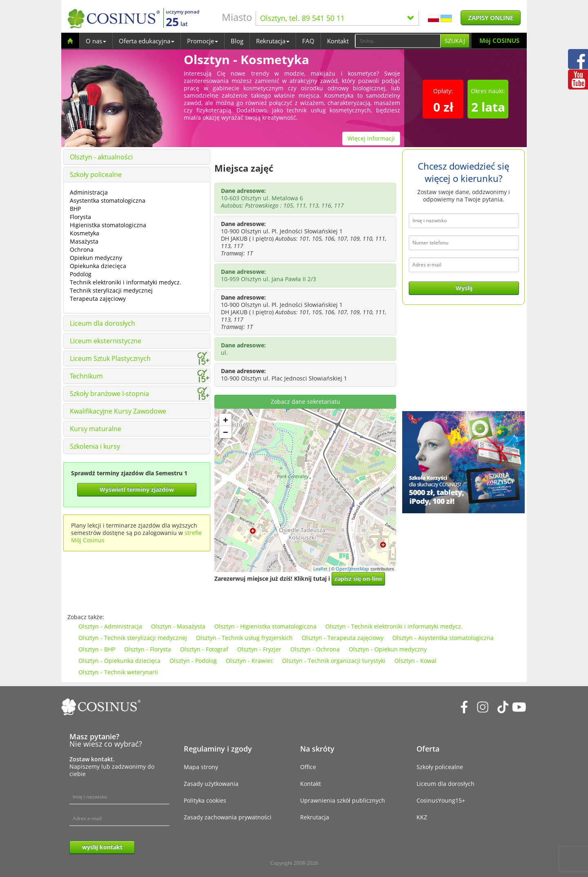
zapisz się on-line (358, 578)
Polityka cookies (205, 800)
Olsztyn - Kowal (415, 661)
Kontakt (338, 41)
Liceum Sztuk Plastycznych (110, 358)
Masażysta (84, 241)
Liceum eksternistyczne (106, 341)
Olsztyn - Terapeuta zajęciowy (343, 638)
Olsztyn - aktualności (101, 157)
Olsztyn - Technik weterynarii (118, 672)
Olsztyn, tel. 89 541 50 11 (337, 18)
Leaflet (320, 569)
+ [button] (226, 420)
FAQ (308, 41)
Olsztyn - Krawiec (249, 661)
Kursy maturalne (96, 429)
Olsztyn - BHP (97, 649)
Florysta (80, 217)
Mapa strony (201, 767)
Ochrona (82, 249)
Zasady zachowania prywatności (228, 817)
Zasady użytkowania (211, 784)
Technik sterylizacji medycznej (111, 290)
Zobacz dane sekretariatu (305, 402)
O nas (96, 41)
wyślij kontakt (102, 847)
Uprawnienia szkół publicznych (343, 800)
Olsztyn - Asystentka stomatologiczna (443, 638)
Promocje (203, 41)
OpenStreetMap (352, 569)
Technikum (86, 376)
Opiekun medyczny (96, 258)
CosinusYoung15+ (441, 800)
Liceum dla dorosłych (102, 323)
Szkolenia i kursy (95, 446)
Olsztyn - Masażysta (178, 626)
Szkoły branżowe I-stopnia (109, 394)
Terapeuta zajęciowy (98, 299)
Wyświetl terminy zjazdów (137, 489)
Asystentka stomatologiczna (108, 200)
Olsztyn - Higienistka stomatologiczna (265, 626)
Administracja (89, 192)
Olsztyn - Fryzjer (259, 649)
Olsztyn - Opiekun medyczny (388, 649)
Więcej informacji (371, 138)
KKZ (422, 817)
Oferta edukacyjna (147, 41)
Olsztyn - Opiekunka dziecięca (119, 661)
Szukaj (455, 41)
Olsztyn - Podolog (193, 661)
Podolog (81, 274)
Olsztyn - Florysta (148, 649)
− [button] (226, 432)
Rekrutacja (273, 41)
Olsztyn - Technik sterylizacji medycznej (133, 638)
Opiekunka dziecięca (98, 266)
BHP (75, 209)
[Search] (398, 41)
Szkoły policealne (96, 175)
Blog (237, 41)
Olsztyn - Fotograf (204, 649)
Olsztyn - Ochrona (315, 649)
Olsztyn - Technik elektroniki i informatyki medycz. (394, 626)
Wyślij (464, 288)
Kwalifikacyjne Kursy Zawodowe (118, 411)
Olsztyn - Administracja (110, 626)
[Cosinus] (114, 19)
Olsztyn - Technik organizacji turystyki (334, 661)
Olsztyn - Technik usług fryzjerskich (244, 638)
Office (308, 767)
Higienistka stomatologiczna (108, 225)
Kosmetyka (85, 233)
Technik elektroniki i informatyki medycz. (126, 282)
